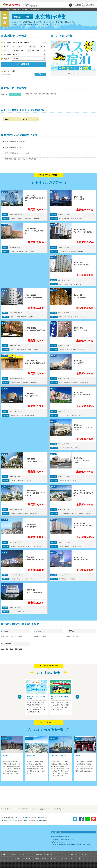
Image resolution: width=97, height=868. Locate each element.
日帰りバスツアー (51, 854)
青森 (3, 636)
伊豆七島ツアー (75, 854)
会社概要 (44, 820)
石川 (40, 636)
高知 (21, 649)
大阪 (73, 636)
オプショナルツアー (88, 854)
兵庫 (77, 636)
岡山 (3, 649)
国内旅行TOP (7, 10)
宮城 (12, 636)
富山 (35, 636)
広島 (16, 649)
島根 (12, 649)
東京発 (25, 119)
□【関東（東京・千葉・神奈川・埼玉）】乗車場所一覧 (19, 159)
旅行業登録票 (27, 859)
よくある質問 (19, 820)
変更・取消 (64, 859)
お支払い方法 (7, 820)
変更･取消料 (44, 818)
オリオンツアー (13, 5)
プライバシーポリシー (77, 859)
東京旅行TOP (15, 10)
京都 (68, 636)
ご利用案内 (21, 818)
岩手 (7, 636)
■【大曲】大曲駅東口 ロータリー (13, 147)
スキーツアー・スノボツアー (35, 854)
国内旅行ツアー (6, 854)
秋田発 (7, 119)
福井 (44, 636)
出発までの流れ (32, 818)
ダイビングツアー (63, 854)
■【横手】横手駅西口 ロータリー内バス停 (16, 153)
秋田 (16, 636)
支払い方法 (54, 859)
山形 (21, 636)
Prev (55, 56)
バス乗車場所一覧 (9, 818)
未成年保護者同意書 (32, 820)
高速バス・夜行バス (18, 854)
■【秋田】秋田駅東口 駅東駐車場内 (14, 141)
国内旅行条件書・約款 (41, 859)
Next (92, 56)
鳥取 (7, 649)
